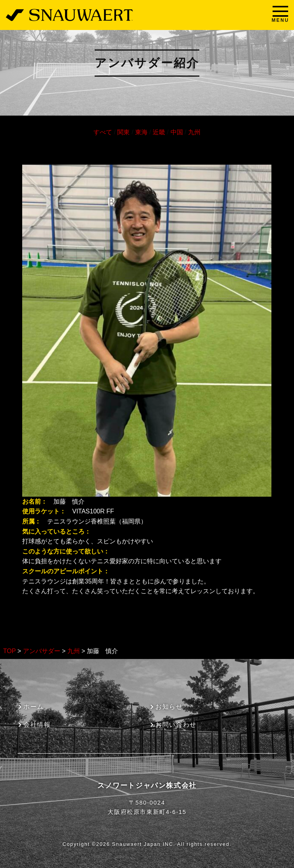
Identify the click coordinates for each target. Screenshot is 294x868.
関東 (123, 132)
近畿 (159, 132)
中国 (177, 132)
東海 (141, 132)
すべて (103, 132)
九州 (194, 132)
